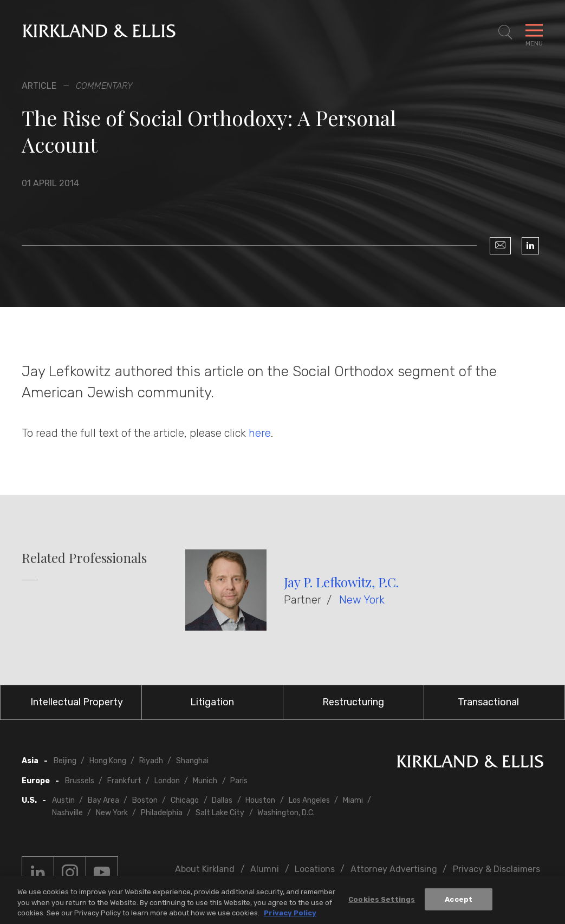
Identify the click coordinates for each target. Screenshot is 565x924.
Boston (145, 800)
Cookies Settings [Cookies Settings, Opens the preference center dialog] (382, 902)
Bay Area (103, 800)
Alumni (265, 869)
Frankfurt (124, 781)
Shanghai (192, 761)
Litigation (212, 702)
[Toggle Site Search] (505, 32)
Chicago (185, 800)
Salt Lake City (220, 813)
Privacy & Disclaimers (496, 869)
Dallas (222, 800)
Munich (205, 781)
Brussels (80, 781)
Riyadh (151, 761)
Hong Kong (108, 761)
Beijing (65, 761)
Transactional (488, 702)
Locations (315, 869)
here (260, 433)
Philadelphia (162, 813)
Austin (63, 800)
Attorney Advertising (394, 869)
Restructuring (353, 702)
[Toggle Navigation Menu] (534, 32)
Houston (260, 800)
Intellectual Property (77, 702)
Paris (239, 781)
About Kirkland (205, 869)
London (167, 781)
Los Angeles (309, 800)
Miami (353, 800)
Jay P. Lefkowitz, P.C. (341, 582)
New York (362, 600)
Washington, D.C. (286, 813)
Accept (459, 902)
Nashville (67, 813)
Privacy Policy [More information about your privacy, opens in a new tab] (290, 916)
